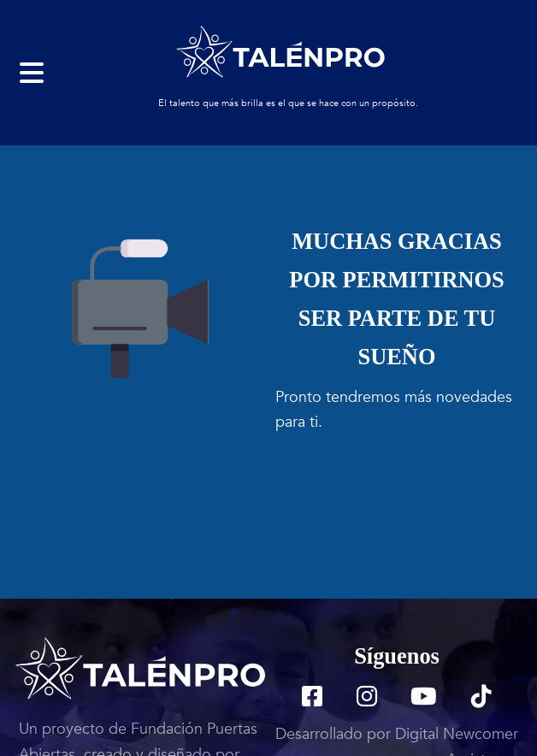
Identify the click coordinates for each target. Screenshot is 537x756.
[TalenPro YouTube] (424, 700)
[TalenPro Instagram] (367, 700)
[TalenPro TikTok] (481, 700)
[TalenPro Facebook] (312, 700)
